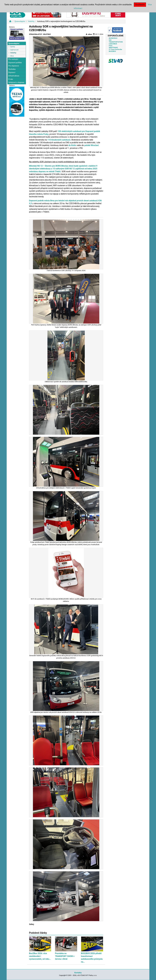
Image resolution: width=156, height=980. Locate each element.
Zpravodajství (20, 21)
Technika (12, 69)
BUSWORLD (113, 38)
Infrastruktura (14, 76)
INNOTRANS (113, 48)
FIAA (111, 46)
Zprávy (13, 47)
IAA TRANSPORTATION (116, 41)
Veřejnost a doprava (16, 82)
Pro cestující (13, 59)
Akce (12, 56)
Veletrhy (31, 21)
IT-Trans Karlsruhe (115, 49)
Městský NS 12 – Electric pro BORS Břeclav (48, 166)
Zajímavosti (14, 50)
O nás (11, 79)
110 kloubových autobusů (59, 140)
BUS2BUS (112, 51)
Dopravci (12, 72)
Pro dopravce (14, 66)
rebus (89, 34)
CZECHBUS (113, 44)
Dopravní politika (15, 63)
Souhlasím (140, 5)
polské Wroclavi (91, 145)
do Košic (72, 145)
